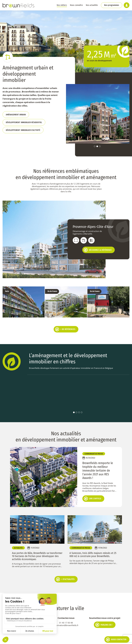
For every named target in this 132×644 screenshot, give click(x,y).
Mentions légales (40, 640)
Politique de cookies (21, 640)
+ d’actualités (65, 571)
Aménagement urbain (16, 115)
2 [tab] (97, 146)
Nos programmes (112, 5)
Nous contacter (116, 639)
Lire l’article (93, 490)
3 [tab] (100, 146)
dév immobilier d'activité (23, 130)
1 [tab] (95, 146)
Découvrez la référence (98, 250)
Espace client (78, 640)
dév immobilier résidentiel (24, 122)
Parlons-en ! (104, 616)
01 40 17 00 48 (66, 614)
